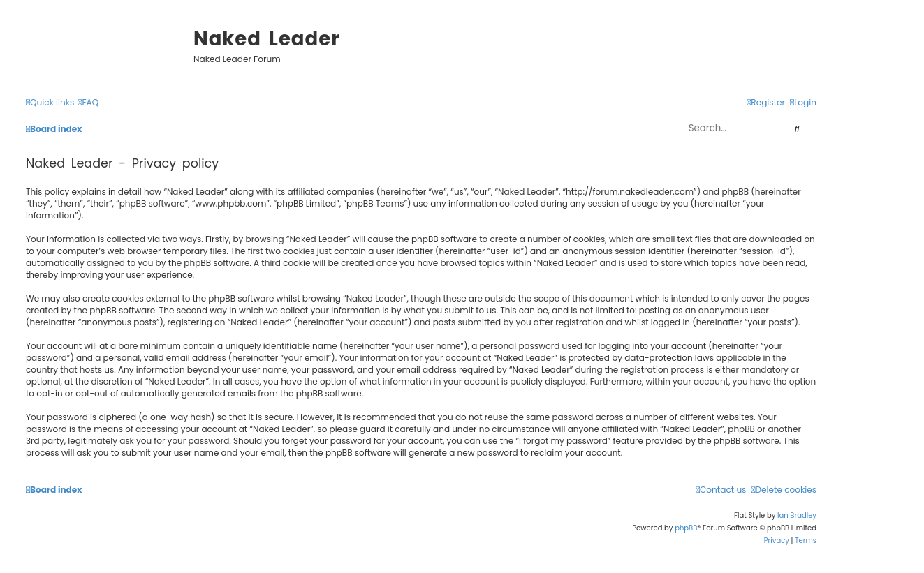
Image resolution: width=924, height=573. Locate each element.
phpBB (686, 528)
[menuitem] (88, 103)
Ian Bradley (797, 515)
